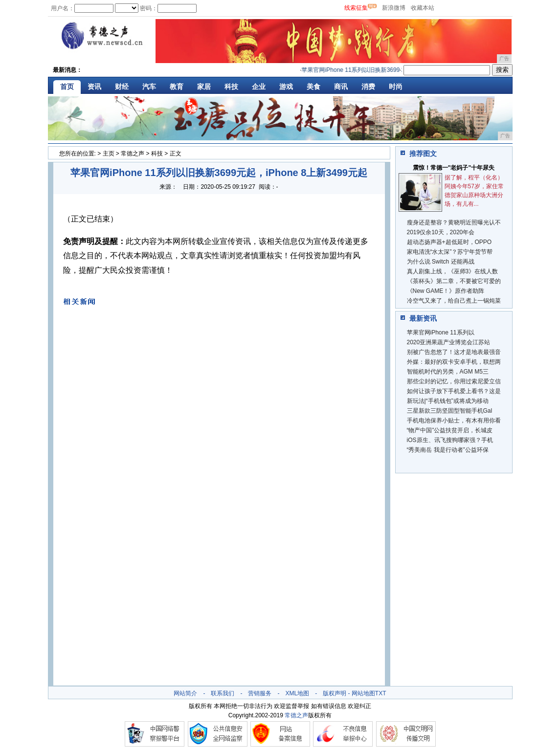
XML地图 (297, 693)
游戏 (286, 87)
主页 (109, 154)
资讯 (94, 87)
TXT (381, 693)
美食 (314, 87)
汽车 (149, 87)
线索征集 (356, 8)
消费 (368, 87)
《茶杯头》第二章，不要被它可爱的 (454, 281)
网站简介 (185, 693)
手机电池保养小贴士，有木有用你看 (454, 421)
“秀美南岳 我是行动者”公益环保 (448, 450)
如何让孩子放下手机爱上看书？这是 (454, 391)
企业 (259, 87)
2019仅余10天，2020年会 (441, 232)
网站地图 (363, 693)
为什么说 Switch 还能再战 (441, 262)
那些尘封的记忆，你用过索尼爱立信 (454, 381)
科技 (231, 87)
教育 (177, 87)
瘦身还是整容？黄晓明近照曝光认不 (454, 222)
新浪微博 (394, 8)
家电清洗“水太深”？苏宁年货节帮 (450, 252)
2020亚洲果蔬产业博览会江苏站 (449, 342)
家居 (204, 87)
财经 (122, 87)
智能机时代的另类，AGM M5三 (448, 372)
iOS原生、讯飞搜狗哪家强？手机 (450, 440)
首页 (67, 87)
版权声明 (335, 693)
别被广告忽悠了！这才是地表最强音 (454, 352)
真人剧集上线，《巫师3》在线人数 (453, 271)
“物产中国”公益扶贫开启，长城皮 (450, 430)
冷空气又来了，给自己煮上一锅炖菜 (454, 301)
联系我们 (223, 693)
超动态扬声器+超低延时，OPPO (449, 242)
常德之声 (133, 154)
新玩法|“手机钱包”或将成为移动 (448, 401)
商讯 (341, 87)
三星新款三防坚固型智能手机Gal (450, 411)
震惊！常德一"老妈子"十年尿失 (454, 168)
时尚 (396, 87)
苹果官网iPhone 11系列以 (441, 332)
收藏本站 (423, 8)
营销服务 (260, 693)
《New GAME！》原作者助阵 (446, 291)
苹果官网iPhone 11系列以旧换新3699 (352, 70)
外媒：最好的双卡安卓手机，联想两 (454, 362)
